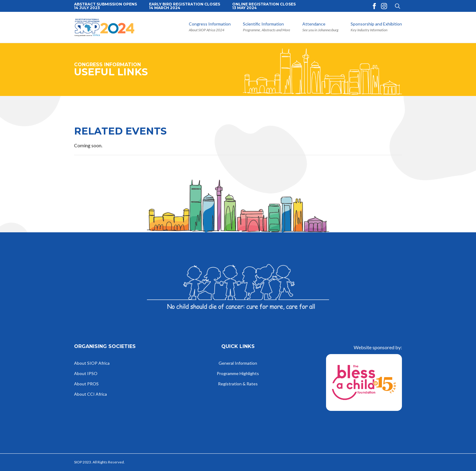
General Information (238, 363)
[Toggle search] (398, 6)
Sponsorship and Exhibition (376, 24)
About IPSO (86, 374)
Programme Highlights (238, 374)
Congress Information (210, 24)
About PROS (86, 384)
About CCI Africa (90, 394)
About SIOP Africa (92, 363)
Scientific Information (263, 24)
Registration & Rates (238, 384)
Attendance (314, 24)
